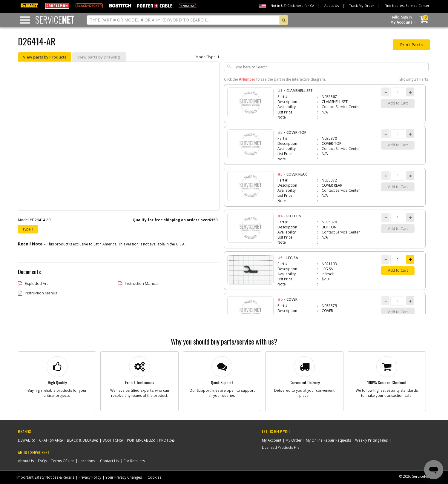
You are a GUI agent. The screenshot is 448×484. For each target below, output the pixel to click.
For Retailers (134, 461)
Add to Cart (398, 270)
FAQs (42, 461)
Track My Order (362, 6)
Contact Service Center (341, 107)
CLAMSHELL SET (300, 91)
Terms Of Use (63, 461)
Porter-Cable (139, 440)
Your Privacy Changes (124, 477)
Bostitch (111, 440)
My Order (294, 440)
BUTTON (294, 216)
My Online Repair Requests (328, 440)
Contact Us (109, 461)
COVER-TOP (296, 132)
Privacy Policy (90, 477)
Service (55, 20)
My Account (272, 440)
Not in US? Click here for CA (292, 6)
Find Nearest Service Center (407, 6)
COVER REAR (297, 174)
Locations (87, 461)
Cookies (154, 477)
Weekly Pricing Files (371, 440)
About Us (332, 6)
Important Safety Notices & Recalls (45, 477)
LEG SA (292, 258)
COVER (292, 299)
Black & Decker (81, 440)
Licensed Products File (281, 447)
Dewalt (25, 440)
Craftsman (49, 440)
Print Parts (411, 45)
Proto (165, 440)
